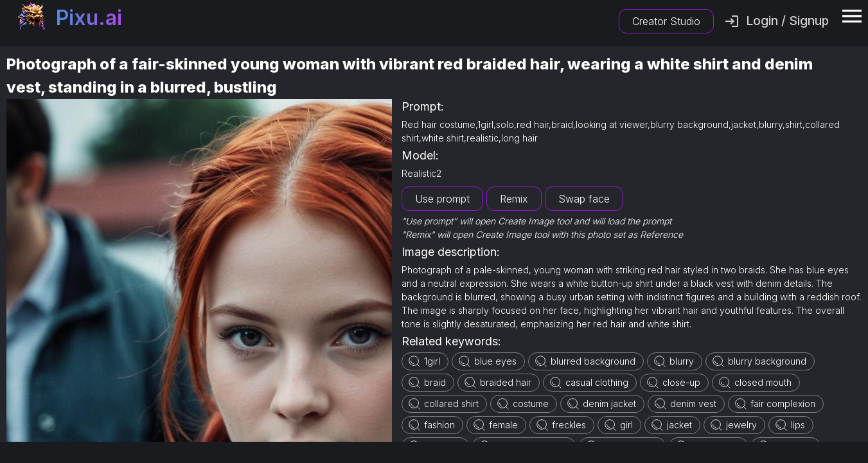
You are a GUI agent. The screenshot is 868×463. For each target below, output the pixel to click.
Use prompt (442, 199)
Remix (514, 199)
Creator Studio (666, 21)
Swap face (584, 199)
